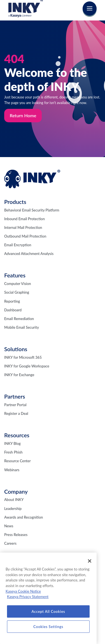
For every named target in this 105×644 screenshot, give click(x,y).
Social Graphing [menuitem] (17, 292)
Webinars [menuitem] (12, 470)
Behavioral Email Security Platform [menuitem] (32, 210)
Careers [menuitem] (10, 543)
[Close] (90, 561)
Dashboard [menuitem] (13, 310)
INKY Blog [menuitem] (12, 443)
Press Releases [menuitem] (16, 535)
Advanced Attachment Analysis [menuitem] (29, 254)
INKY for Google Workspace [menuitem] (27, 366)
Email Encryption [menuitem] (18, 245)
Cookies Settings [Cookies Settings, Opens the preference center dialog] (48, 627)
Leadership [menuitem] (13, 509)
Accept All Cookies (48, 611)
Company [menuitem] (16, 491)
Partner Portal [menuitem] (15, 405)
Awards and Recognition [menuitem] (24, 517)
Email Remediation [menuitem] (19, 319)
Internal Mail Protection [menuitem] (23, 227)
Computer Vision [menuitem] (18, 284)
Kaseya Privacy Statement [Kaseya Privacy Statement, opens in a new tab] (28, 597)
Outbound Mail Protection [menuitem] (25, 236)
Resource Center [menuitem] (17, 461)
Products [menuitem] (15, 202)
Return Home (23, 115)
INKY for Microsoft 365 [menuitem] (23, 357)
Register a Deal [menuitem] (16, 413)
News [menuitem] (9, 526)
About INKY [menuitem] (14, 500)
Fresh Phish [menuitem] (13, 452)
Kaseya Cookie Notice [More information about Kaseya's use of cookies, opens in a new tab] (23, 591)
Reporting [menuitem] (12, 301)
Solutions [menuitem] (16, 349)
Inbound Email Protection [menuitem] (25, 219)
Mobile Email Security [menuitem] (22, 327)
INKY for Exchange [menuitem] (19, 375)
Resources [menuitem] (17, 435)
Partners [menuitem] (15, 396)
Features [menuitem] (15, 275)
